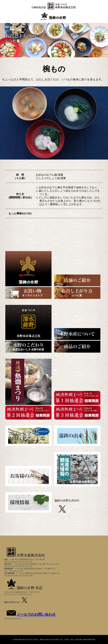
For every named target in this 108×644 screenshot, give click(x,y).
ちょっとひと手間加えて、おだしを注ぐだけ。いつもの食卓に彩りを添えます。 (53, 79)
